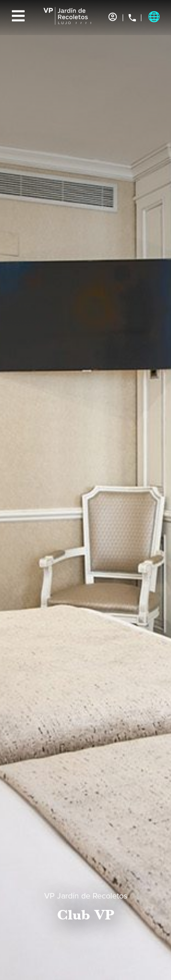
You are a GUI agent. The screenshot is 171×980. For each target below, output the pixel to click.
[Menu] (18, 16)
